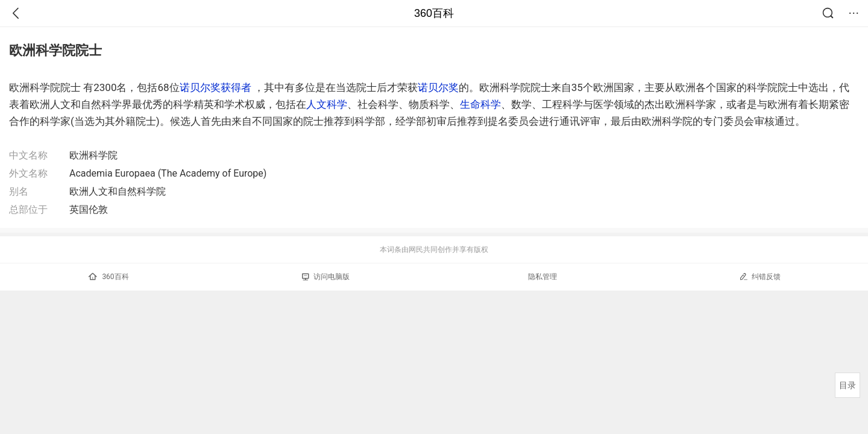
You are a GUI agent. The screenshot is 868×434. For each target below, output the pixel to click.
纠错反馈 (760, 276)
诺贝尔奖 (438, 87)
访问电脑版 (326, 277)
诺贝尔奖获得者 (215, 87)
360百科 (434, 13)
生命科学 (480, 104)
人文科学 (327, 104)
